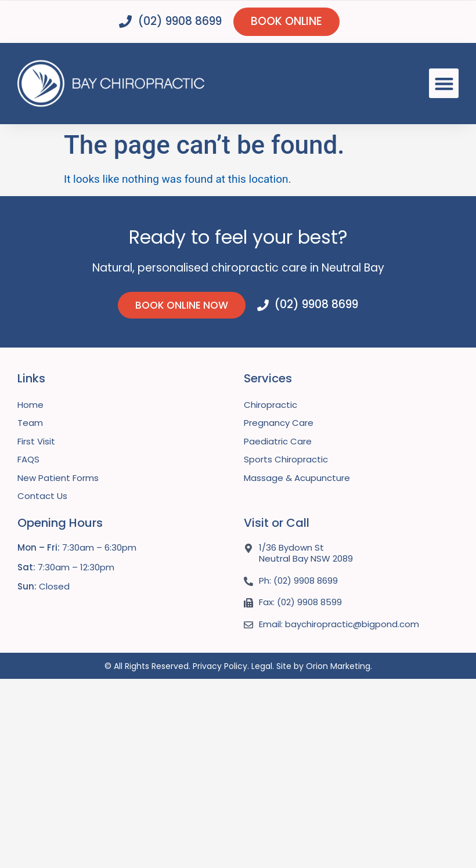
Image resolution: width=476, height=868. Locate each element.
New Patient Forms (58, 478)
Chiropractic (271, 405)
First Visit (36, 441)
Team (30, 423)
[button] (444, 83)
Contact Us (42, 496)
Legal (262, 666)
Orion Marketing (338, 666)
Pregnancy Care (279, 423)
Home (30, 405)
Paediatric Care (278, 441)
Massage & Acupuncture (297, 478)
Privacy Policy (220, 666)
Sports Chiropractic (286, 459)
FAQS (28, 459)
